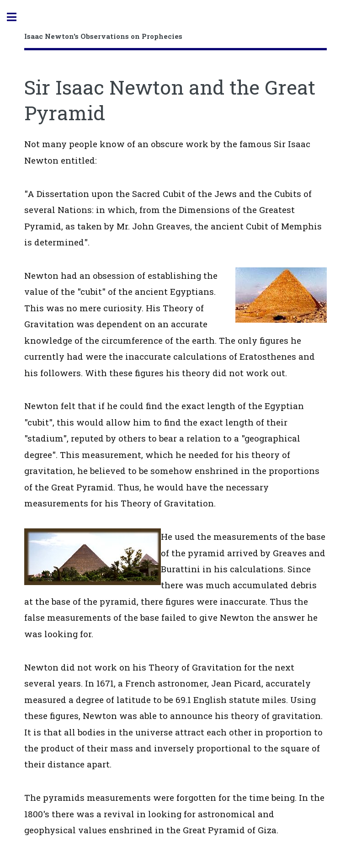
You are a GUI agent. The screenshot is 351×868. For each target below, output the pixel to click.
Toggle (16, 17)
